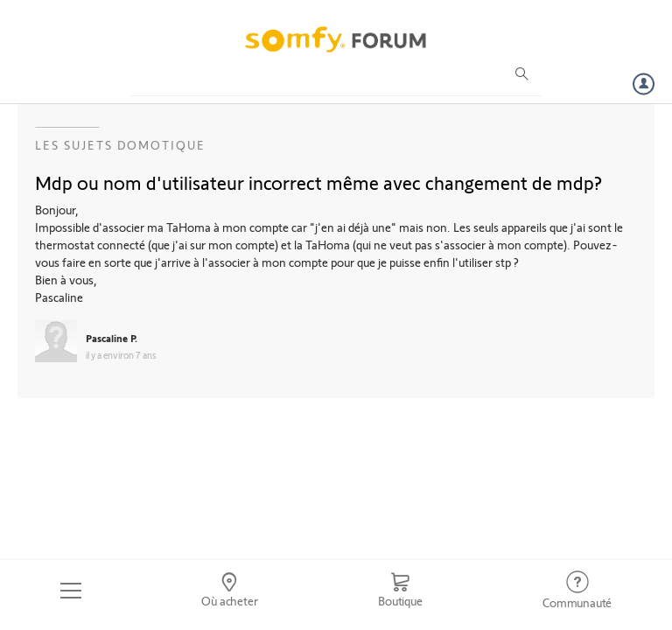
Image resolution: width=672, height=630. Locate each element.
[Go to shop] (400, 591)
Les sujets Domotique (120, 145)
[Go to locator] (230, 591)
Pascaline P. (112, 338)
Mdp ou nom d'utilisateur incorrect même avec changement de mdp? (318, 182)
